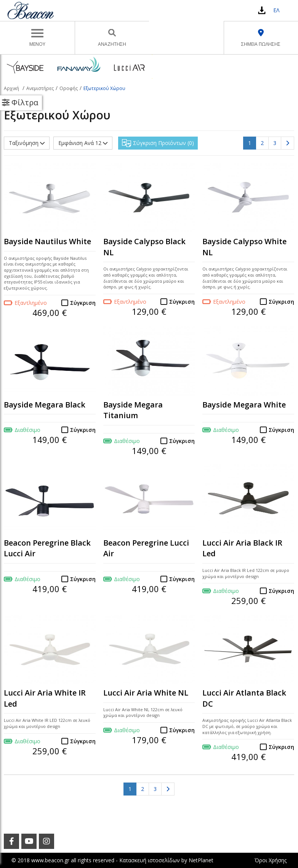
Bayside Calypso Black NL (144, 247)
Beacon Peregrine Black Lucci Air (47, 548)
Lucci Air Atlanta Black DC (244, 698)
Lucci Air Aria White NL (146, 693)
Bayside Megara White (244, 405)
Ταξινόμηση (27, 143)
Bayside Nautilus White (47, 241)
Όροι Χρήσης (271, 860)
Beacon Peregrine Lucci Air (146, 548)
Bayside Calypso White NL (244, 247)
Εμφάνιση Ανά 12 (83, 143)
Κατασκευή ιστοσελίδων (150, 860)
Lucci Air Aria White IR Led (45, 698)
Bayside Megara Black (45, 405)
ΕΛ (276, 10)
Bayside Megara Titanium (133, 410)
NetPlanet (201, 860)
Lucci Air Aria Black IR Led (242, 548)
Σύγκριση (83, 303)
